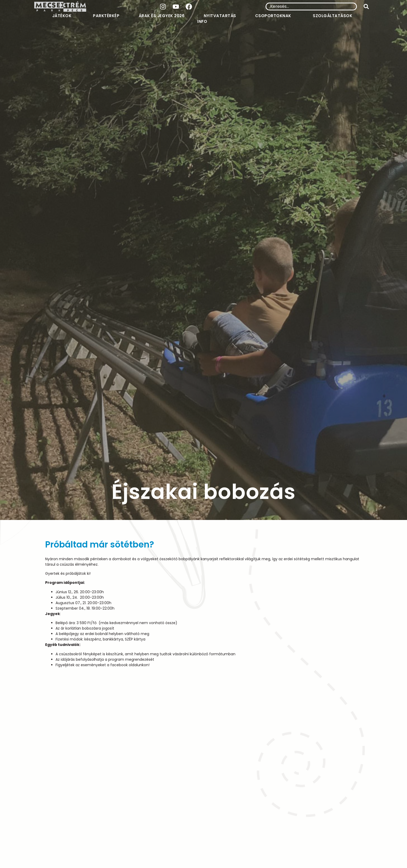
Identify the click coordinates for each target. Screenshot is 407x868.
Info (203, 21)
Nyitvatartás (220, 16)
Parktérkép (106, 16)
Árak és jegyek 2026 (162, 16)
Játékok (63, 16)
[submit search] (366, 6)
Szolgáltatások (334, 16)
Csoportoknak (274, 16)
